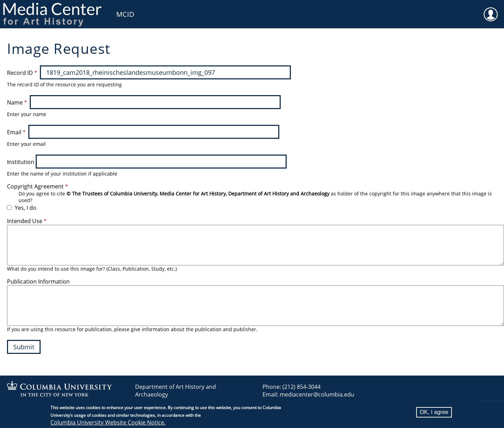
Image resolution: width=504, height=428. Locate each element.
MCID (125, 14)
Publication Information (38, 281)
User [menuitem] (491, 10)
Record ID (20, 73)
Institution (21, 162)
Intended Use (25, 221)
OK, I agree (434, 412)
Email (14, 132)
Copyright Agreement (35, 186)
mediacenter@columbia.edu (317, 394)
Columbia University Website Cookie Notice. (108, 422)
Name (15, 102)
